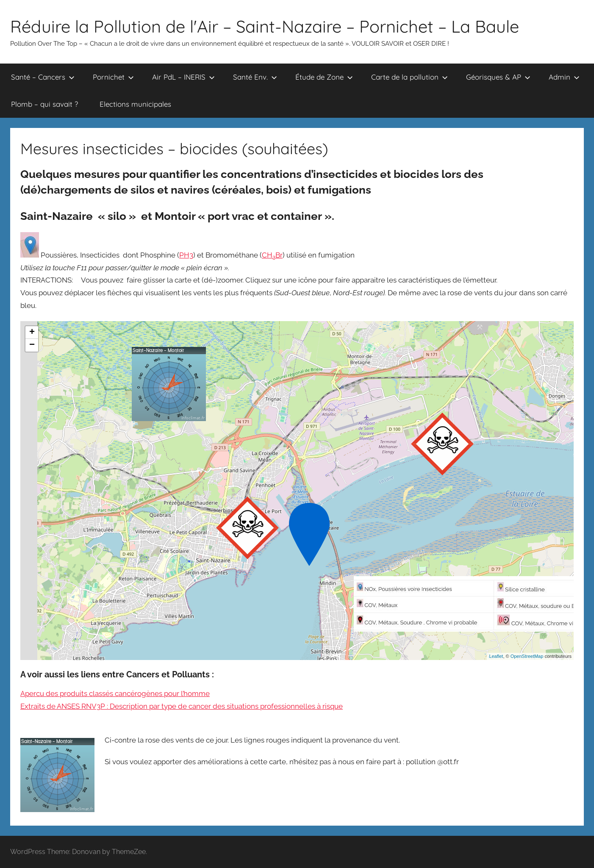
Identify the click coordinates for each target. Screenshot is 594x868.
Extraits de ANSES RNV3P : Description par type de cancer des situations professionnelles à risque (182, 706)
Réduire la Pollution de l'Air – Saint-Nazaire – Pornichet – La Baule (265, 26)
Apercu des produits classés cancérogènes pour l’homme (115, 693)
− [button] (32, 345)
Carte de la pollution (409, 77)
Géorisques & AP (498, 77)
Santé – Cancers (43, 77)
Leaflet (496, 656)
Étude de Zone (324, 77)
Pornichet (113, 77)
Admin (564, 77)
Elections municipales (135, 104)
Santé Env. (255, 77)
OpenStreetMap (527, 656)
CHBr (272, 255)
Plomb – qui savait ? (44, 104)
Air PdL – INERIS (183, 77)
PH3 (186, 255)
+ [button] (32, 333)
